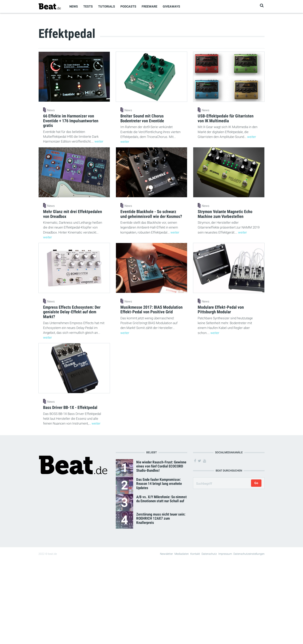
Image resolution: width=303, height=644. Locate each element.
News (74, 6)
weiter (99, 141)
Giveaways (171, 6)
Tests (88, 6)
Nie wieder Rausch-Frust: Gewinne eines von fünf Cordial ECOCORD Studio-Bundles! (161, 466)
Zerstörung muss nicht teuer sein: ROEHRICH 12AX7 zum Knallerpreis (161, 518)
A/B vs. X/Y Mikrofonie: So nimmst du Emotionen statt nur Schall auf (161, 499)
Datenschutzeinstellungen (249, 554)
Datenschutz (209, 554)
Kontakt (195, 554)
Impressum (225, 554)
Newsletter (166, 554)
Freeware (149, 6)
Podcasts (128, 6)
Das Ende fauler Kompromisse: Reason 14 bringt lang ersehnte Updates (159, 484)
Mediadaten (182, 554)
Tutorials (107, 6)
